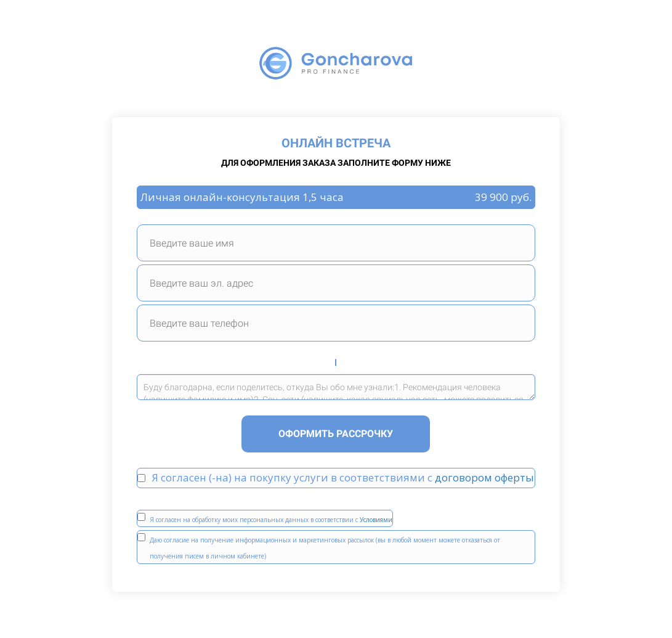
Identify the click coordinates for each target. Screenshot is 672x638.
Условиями (376, 520)
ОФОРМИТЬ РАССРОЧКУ (336, 434)
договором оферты (484, 477)
